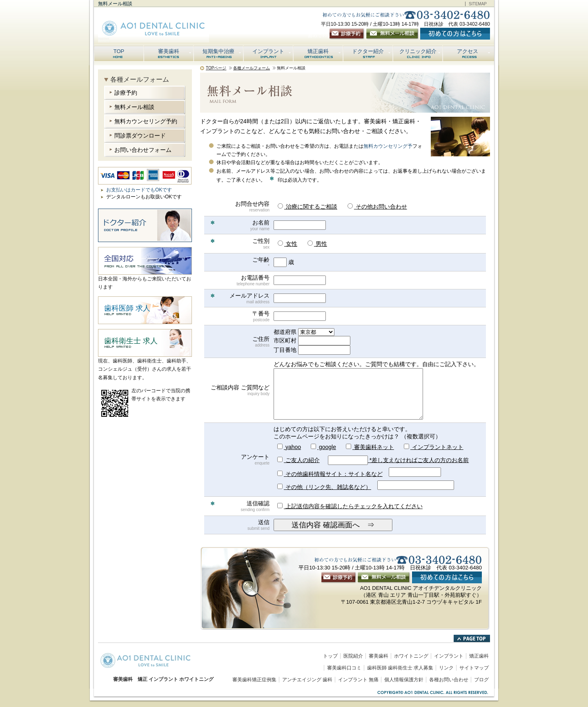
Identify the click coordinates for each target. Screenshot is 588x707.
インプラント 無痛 (358, 680)
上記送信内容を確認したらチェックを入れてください (350, 506)
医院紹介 (353, 656)
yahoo (289, 447)
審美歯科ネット (370, 447)
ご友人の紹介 (298, 460)
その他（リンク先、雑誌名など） (324, 487)
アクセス (474, 51)
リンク (446, 668)
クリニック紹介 (421, 51)
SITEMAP (478, 4)
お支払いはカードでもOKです (139, 190)
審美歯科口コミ (344, 668)
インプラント (272, 51)
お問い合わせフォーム (143, 150)
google (323, 447)
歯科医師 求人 (127, 308)
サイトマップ (474, 668)
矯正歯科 (325, 51)
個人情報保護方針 (404, 680)
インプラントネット (434, 447)
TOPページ (216, 68)
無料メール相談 (134, 107)
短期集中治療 (222, 51)
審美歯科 (175, 51)
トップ (330, 656)
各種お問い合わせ (449, 680)
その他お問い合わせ (377, 207)
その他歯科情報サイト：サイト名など (330, 474)
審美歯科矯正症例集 (254, 680)
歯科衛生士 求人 (131, 341)
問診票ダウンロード (140, 136)
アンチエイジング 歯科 (307, 680)
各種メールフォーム (252, 68)
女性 (287, 244)
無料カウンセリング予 (388, 146)
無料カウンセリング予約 (146, 121)
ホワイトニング (411, 656)
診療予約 (126, 93)
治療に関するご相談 (307, 207)
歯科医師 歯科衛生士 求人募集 (400, 668)
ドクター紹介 (372, 51)
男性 (317, 244)
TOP (119, 51)
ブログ (481, 680)
